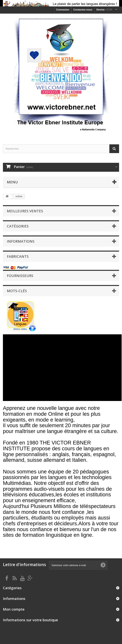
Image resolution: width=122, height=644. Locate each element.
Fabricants (18, 256)
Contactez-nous (83, 10)
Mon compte (14, 609)
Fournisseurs (20, 276)
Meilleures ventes (25, 211)
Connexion (63, 10)
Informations (21, 241)
